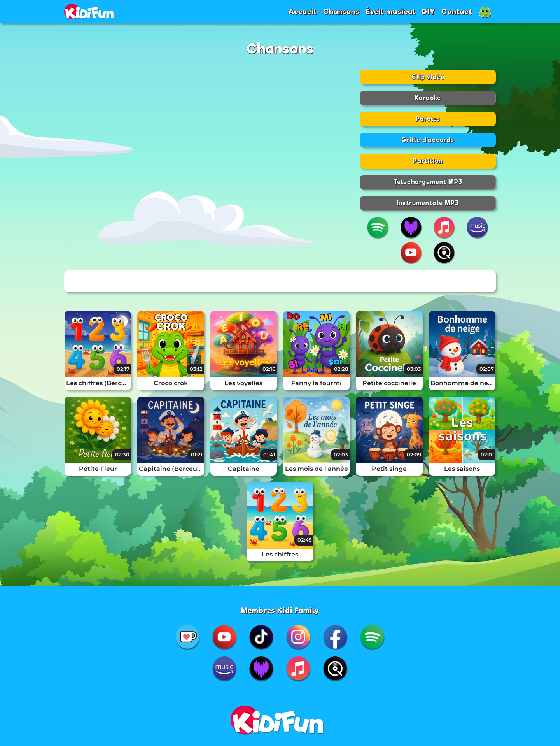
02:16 (269, 369)
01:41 (269, 455)
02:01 (487, 455)
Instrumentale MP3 (428, 203)
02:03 (341, 455)
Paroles (428, 119)
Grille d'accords (428, 140)
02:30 (122, 455)
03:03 (414, 369)
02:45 (305, 540)
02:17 (123, 369)
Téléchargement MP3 (428, 182)
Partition (428, 161)
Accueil (303, 11)
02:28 (341, 369)
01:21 (197, 455)
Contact (457, 11)
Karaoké (428, 98)
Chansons (341, 11)
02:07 (487, 369)
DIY (429, 11)
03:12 (196, 369)
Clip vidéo (428, 77)
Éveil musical (391, 11)
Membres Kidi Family (280, 610)
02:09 (414, 455)
